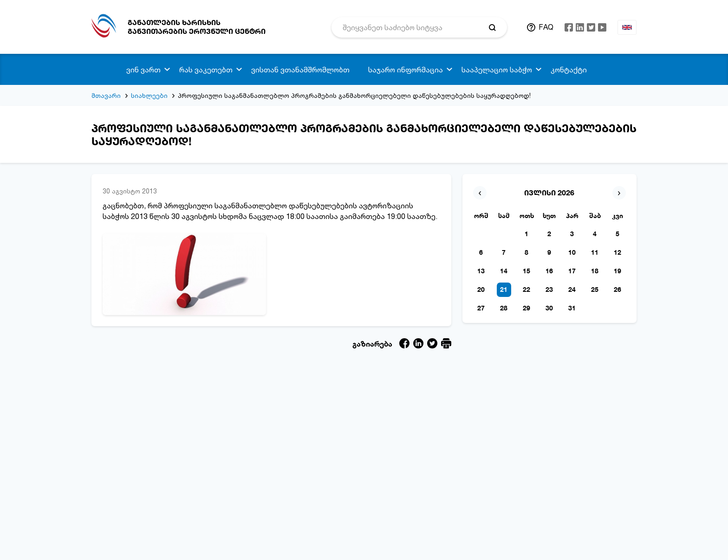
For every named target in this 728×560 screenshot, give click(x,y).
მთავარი (106, 95)
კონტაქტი (569, 70)
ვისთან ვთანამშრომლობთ (300, 70)
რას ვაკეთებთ (206, 70)
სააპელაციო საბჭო (497, 70)
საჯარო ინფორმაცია (406, 70)
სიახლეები (149, 95)
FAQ (546, 27)
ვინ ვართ (143, 70)
